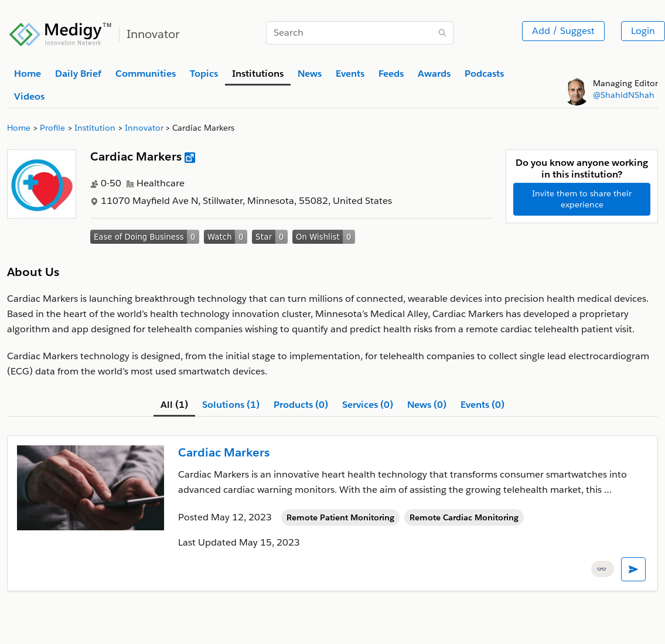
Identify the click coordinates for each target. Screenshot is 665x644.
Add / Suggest (563, 31)
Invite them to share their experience (582, 199)
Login (643, 31)
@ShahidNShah (624, 95)
